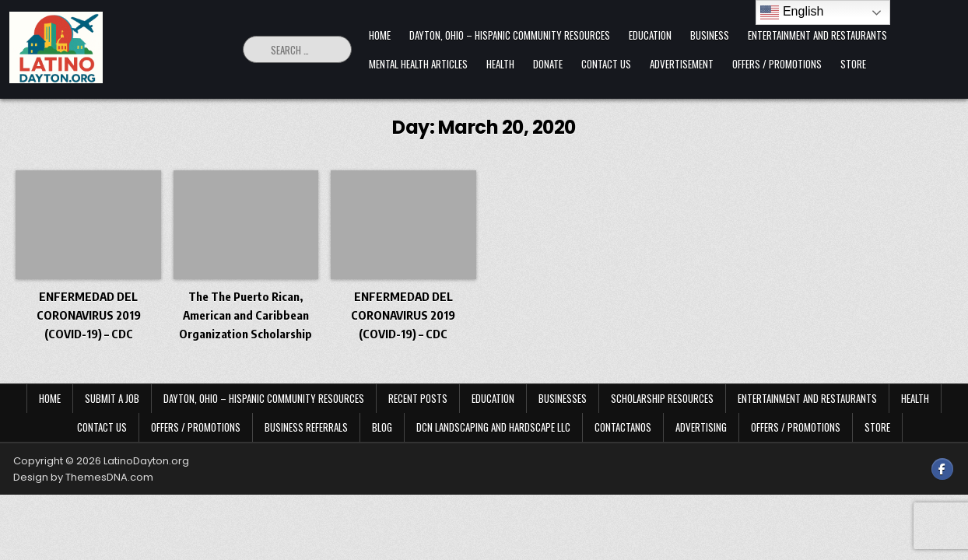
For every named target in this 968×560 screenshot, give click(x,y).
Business (710, 35)
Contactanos (623, 427)
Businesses (563, 398)
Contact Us (606, 64)
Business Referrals (306, 427)
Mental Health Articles (418, 64)
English (792, 12)
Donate (548, 64)
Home (380, 35)
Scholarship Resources (662, 398)
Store (853, 64)
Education (650, 35)
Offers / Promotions (777, 64)
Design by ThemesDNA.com (83, 477)
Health (500, 64)
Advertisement (682, 64)
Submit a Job (112, 398)
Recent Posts (418, 398)
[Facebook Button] (942, 469)
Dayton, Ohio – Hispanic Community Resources (510, 35)
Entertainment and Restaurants (817, 35)
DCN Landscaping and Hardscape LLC (493, 427)
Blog (382, 427)
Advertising (701, 427)
